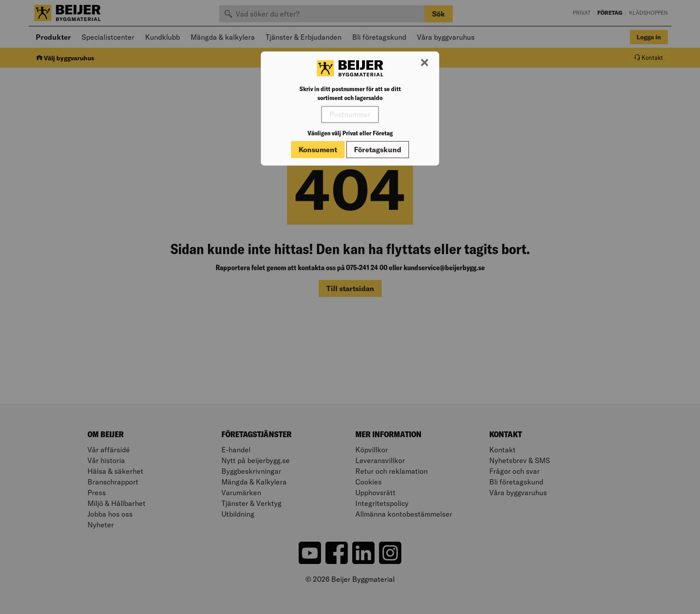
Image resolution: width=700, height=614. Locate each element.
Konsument (318, 150)
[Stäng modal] (425, 63)
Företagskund (378, 150)
